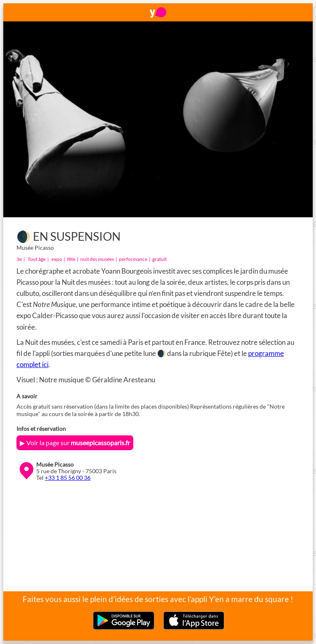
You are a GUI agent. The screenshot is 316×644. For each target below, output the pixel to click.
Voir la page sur (78, 443)
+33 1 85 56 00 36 (68, 478)
